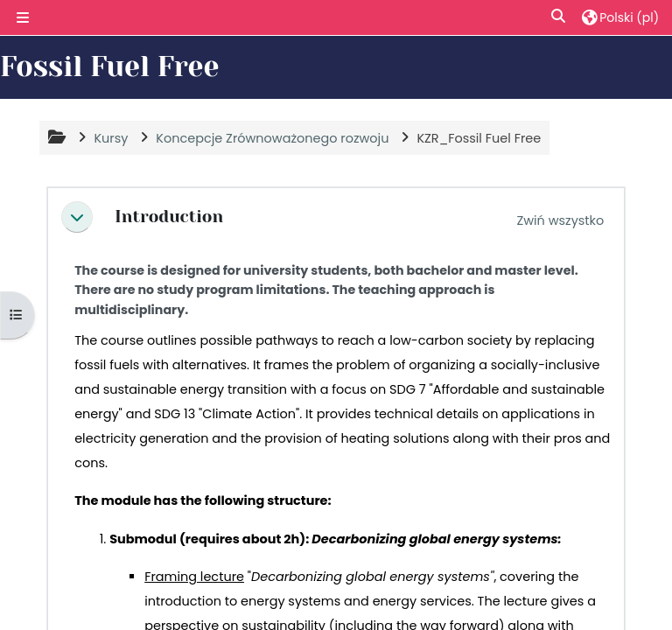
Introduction (169, 217)
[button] (559, 17)
